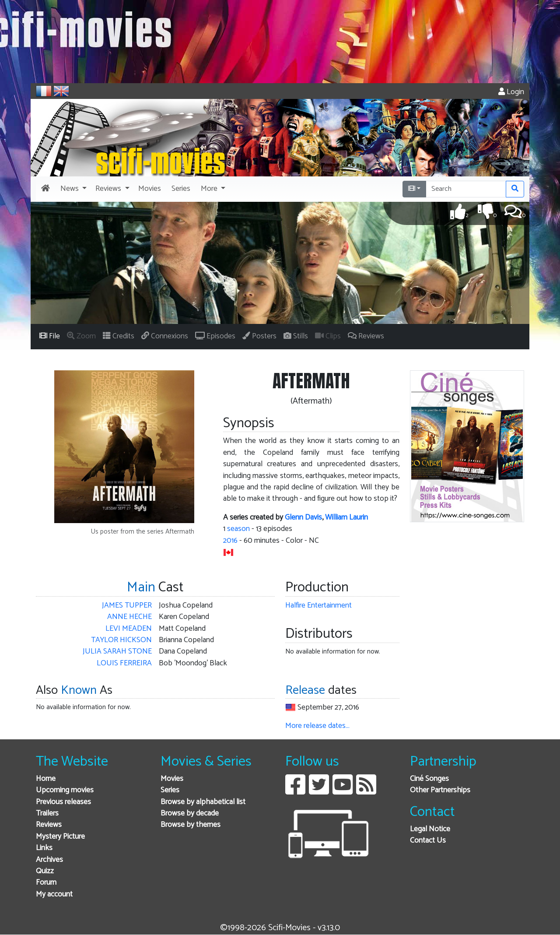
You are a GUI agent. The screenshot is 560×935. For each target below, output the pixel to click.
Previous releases (63, 802)
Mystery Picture (60, 837)
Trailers (47, 814)
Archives (49, 860)
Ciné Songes (429, 779)
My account (54, 895)
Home (46, 779)
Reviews (49, 825)
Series (170, 790)
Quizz (45, 871)
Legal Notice (430, 829)
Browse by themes (191, 825)
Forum (46, 883)
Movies (172, 779)
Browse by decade (190, 814)
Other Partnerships (440, 790)
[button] (73, 189)
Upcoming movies (65, 790)
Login (511, 92)
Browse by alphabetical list (203, 802)
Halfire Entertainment (318, 606)
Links (44, 848)
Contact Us (428, 841)
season (238, 529)
